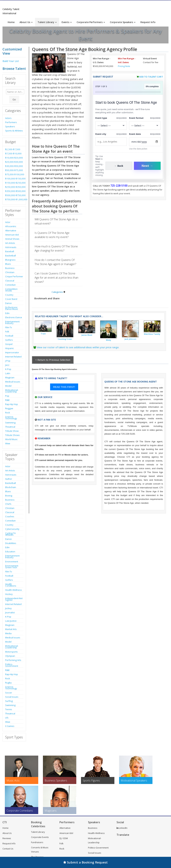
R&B (7, 400)
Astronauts (11, 247)
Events (67, 22)
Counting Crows (65, 339)
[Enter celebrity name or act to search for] (15, 92)
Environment (12, 562)
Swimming (10, 423)
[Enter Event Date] (145, 142)
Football (9, 336)
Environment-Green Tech (12, 567)
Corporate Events (40, 837)
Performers (11, 122)
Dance (8, 303)
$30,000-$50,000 (14, 166)
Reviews (7, 838)
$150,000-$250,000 (14, 183)
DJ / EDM (64, 838)
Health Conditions (11, 585)
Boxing (9, 496)
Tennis (9, 709)
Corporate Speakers (123, 22)
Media (8, 633)
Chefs (8, 504)
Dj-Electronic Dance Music (12, 308)
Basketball (11, 256)
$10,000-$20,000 (14, 158)
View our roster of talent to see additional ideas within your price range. (78, 347)
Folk (7, 332)
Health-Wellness (14, 590)
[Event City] (111, 142)
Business (10, 268)
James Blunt (87, 335)
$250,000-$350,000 (14, 187)
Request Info (148, 22)
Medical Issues (13, 382)
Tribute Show (12, 431)
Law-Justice (11, 621)
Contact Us (8, 849)
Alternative (11, 230)
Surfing (9, 701)
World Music (11, 439)
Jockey (8, 608)
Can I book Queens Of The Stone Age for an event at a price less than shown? (56, 278)
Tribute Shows (12, 435)
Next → (147, 166)
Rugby (8, 683)
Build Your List (11, 61)
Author (9, 479)
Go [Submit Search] (14, 99)
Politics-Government (12, 665)
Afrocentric (11, 226)
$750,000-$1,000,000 (14, 199)
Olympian (10, 656)
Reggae (9, 408)
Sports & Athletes (14, 131)
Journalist (10, 612)
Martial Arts (11, 629)
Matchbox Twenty (152, 334)
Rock (8, 413)
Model (8, 386)
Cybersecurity (12, 529)
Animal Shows (12, 239)
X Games (10, 726)
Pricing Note (124, 66)
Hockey (9, 594)
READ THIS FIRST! (64, 387)
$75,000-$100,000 (14, 174)
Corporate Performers (91, 22)
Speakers (10, 126)
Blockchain (11, 487)
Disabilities (11, 543)
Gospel (9, 344)
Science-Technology (11, 418)
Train (43, 334)
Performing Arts (13, 660)
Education (10, 551)
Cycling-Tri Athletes (10, 534)
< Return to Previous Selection (53, 360)
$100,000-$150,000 (14, 179)
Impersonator (12, 352)
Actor (8, 222)
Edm (7, 313)
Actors (8, 118)
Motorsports (11, 652)
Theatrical (10, 427)
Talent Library (47, 22)
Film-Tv (9, 327)
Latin (8, 373)
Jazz (7, 365)
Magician (10, 377)
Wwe (8, 443)
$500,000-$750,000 (14, 195)
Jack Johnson (130, 339)
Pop (7, 396)
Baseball (10, 251)
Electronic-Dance (14, 317)
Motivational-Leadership (12, 391)
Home (11, 22)
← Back (119, 166)
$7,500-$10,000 (13, 153)
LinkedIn (122, 828)
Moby (109, 340)
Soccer (9, 693)
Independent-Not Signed (14, 599)
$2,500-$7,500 (13, 149)
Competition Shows (11, 290)
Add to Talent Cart (151, 77)
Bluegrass (10, 260)
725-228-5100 (119, 186)
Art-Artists (10, 243)
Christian (10, 272)
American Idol (12, 235)
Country (9, 295)
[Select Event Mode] (145, 126)
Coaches (10, 516)
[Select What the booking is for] (111, 126)
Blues (8, 264)
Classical (10, 281)
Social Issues (12, 697)
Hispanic (10, 348)
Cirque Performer (14, 276)
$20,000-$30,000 (14, 162)
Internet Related (13, 357)
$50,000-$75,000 (14, 170)
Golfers (9, 340)
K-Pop (8, 369)
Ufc (7, 718)
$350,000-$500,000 (14, 191)
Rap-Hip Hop (12, 404)
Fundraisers (37, 842)
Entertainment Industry (12, 322)
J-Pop (8, 361)
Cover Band (11, 299)
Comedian (10, 285)
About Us (26, 22)
